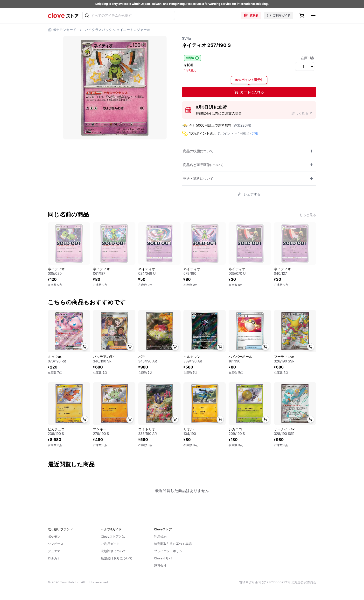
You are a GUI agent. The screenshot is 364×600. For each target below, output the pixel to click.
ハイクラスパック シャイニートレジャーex (118, 30)
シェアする (249, 194)
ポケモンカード (62, 30)
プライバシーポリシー (170, 551)
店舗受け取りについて (117, 558)
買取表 (251, 15)
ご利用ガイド (279, 15)
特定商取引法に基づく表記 (173, 544)
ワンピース (56, 544)
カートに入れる (249, 92)
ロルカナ (54, 558)
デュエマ (54, 551)
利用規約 (160, 536)
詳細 (255, 133)
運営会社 (160, 565)
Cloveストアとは (113, 536)
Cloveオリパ (163, 558)
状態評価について (113, 551)
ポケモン (54, 536)
